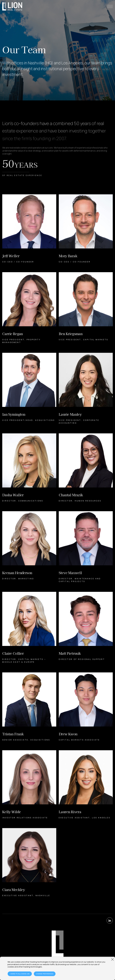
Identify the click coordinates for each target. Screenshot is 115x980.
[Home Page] (12, 6)
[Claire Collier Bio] (29, 628)
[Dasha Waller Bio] (29, 468)
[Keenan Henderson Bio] (29, 547)
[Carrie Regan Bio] (29, 308)
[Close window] (112, 959)
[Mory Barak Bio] (86, 229)
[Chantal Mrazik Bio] (86, 468)
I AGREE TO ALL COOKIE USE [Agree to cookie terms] (20, 974)
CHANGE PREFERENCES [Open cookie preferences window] (45, 974)
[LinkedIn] (110, 921)
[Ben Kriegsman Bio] (86, 308)
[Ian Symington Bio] (29, 389)
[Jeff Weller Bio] (29, 229)
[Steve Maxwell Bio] (86, 547)
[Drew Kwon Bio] (86, 707)
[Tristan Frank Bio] (29, 707)
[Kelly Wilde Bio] (29, 785)
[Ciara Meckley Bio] (29, 862)
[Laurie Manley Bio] (86, 389)
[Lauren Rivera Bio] (86, 785)
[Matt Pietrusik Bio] (86, 628)
